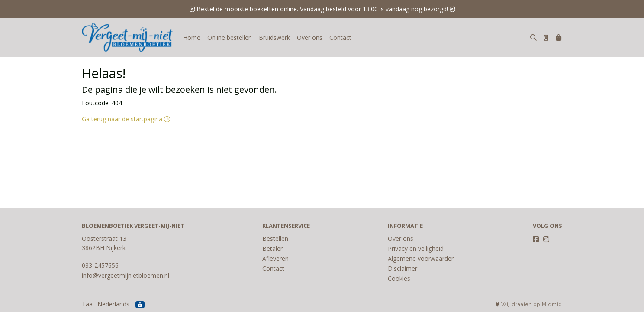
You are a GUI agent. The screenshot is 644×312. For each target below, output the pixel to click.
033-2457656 (100, 265)
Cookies (399, 278)
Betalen (273, 249)
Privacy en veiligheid (416, 249)
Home (192, 37)
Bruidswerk (274, 37)
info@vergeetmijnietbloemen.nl (126, 275)
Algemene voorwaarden (421, 258)
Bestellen (275, 239)
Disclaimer (402, 268)
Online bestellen (230, 37)
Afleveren (275, 258)
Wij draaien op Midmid (529, 304)
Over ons (310, 37)
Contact (340, 37)
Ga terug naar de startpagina (126, 119)
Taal (88, 304)
